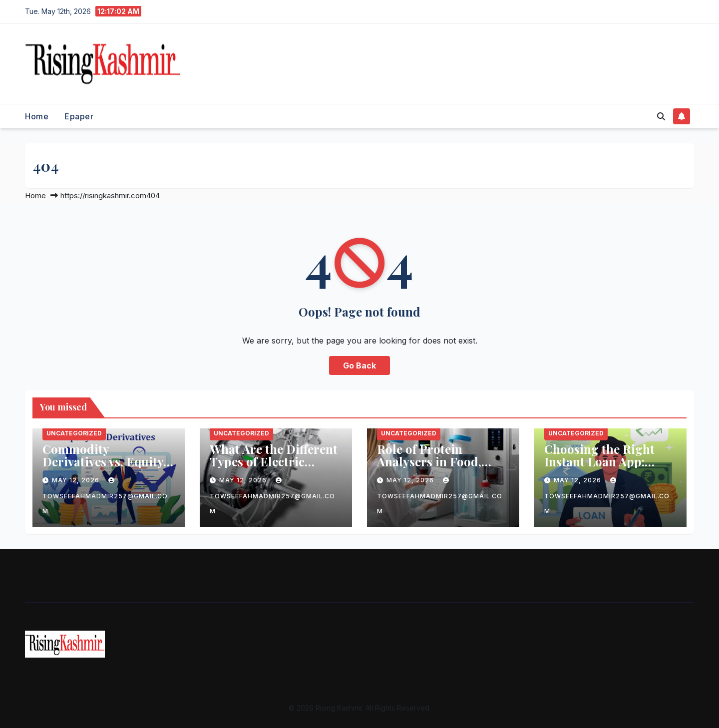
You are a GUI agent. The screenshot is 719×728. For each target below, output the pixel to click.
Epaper (79, 116)
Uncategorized (74, 433)
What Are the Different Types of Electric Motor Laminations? (274, 461)
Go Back (359, 365)
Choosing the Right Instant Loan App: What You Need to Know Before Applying (608, 468)
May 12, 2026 (77, 480)
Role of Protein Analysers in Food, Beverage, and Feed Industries (431, 468)
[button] (661, 116)
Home (37, 116)
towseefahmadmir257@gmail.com (105, 496)
